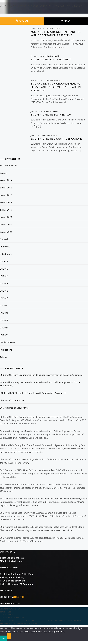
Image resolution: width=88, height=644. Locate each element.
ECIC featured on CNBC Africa (51, 59)
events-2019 (6, 210)
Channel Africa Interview (12, 400)
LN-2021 (4, 313)
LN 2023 (4, 261)
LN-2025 (4, 335)
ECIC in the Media (8, 166)
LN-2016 (4, 276)
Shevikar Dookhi (53, 29)
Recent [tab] (66, 21)
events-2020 (6, 217)
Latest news (6, 254)
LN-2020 (4, 306)
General (4, 239)
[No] (9, 636)
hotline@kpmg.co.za (10, 603)
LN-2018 (4, 291)
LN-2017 (4, 284)
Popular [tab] (22, 21)
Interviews (5, 247)
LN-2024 (4, 328)
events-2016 (6, 188)
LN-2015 (4, 269)
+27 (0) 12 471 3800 (15, 558)
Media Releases (8, 342)
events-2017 (6, 195)
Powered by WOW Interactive (12, 618)
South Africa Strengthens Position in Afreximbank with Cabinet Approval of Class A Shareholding (40, 384)
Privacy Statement (7, 615)
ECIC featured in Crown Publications (56, 139)
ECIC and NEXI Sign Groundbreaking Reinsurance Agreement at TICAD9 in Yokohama (56, 87)
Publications (6, 350)
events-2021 (6, 225)
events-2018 (6, 202)
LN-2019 (4, 298)
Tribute (4, 357)
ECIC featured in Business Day (51, 115)
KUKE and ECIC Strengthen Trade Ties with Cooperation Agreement (56, 34)
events (3, 173)
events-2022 (6, 232)
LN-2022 (4, 320)
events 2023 (6, 180)
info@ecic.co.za (15, 561)
